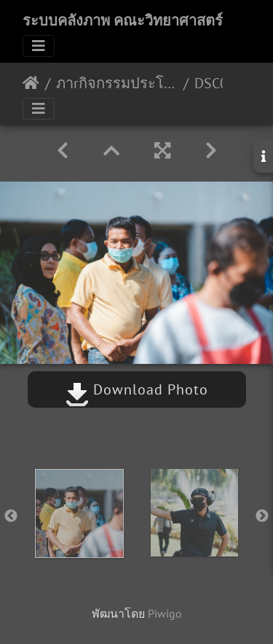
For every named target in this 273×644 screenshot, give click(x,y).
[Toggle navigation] (39, 46)
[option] (79, 513)
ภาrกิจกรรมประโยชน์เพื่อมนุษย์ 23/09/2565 (117, 83)
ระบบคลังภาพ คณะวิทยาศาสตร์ (123, 20)
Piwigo (165, 613)
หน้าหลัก (31, 83)
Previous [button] (11, 516)
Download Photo (137, 389)
